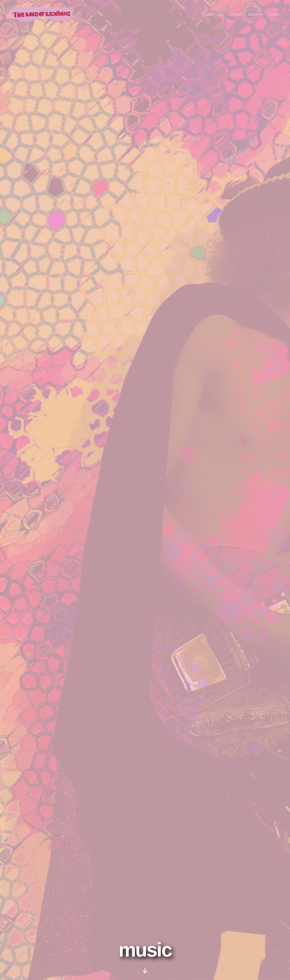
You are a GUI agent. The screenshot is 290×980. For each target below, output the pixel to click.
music (208, 17)
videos (275, 17)
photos (236, 17)
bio (222, 17)
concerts (256, 17)
